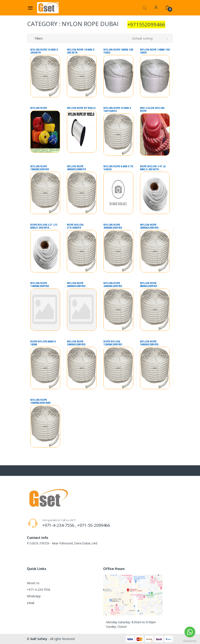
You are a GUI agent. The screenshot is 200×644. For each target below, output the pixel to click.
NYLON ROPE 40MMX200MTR (76, 168)
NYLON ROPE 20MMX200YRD (76, 285)
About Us (33, 583)
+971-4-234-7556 (39, 590)
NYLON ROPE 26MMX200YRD (113, 285)
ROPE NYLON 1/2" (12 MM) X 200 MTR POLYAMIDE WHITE (44, 226)
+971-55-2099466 (94, 525)
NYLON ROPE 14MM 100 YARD (155, 51)
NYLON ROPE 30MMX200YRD (149, 226)
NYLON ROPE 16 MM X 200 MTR (81, 51)
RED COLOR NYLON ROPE (152, 110)
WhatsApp (34, 596)
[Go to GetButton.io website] (190, 640)
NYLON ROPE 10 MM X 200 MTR (44, 51)
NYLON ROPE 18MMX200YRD (40, 168)
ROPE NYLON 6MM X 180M (43, 343)
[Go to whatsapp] (190, 632)
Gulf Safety (39, 639)
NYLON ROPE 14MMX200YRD (40, 285)
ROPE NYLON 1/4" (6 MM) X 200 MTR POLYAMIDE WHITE (153, 168)
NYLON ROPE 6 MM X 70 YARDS (118, 168)
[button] (144, 7)
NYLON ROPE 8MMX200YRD (149, 285)
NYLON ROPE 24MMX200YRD (76, 343)
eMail (31, 603)
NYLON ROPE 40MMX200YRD (113, 226)
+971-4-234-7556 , (60, 525)
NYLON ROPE (39, 108)
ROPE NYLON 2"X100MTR (75, 226)
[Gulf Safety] (48, 8)
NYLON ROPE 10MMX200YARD (40, 401)
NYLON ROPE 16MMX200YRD (149, 343)
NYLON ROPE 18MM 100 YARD (118, 51)
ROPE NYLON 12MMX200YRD (113, 343)
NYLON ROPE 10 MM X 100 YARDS (117, 110)
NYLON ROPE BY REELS (81, 108)
